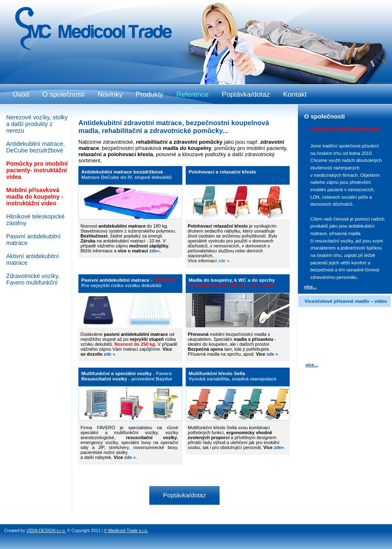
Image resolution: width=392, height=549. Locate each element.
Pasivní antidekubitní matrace (115, 280)
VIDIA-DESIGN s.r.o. (46, 531)
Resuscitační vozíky (104, 379)
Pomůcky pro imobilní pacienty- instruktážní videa (37, 170)
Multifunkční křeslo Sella (217, 373)
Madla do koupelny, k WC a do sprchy (232, 280)
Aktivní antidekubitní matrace (33, 259)
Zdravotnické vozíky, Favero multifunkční (33, 279)
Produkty (150, 94)
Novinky (110, 94)
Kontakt (295, 94)
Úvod (21, 94)
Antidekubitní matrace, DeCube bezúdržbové (35, 147)
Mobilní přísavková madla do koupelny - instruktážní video (35, 197)
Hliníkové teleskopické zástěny (35, 220)
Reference (193, 94)
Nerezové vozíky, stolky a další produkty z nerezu (37, 124)
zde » (224, 261)
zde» (279, 447)
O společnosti (63, 94)
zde (153, 251)
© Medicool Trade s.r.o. (126, 531)
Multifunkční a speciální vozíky (117, 373)
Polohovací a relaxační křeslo (222, 172)
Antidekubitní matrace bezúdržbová (122, 172)
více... (311, 287)
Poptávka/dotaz (184, 495)
